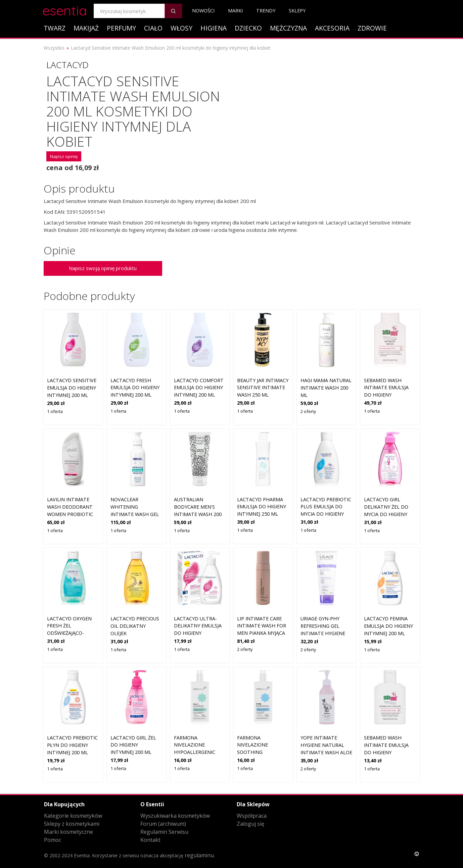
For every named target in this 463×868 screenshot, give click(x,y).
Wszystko (54, 48)
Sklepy (297, 11)
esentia (65, 10)
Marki (235, 11)
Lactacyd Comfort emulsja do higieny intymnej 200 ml (199, 388)
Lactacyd (67, 65)
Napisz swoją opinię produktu (103, 268)
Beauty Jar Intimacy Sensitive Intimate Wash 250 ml (263, 388)
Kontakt (150, 840)
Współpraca (252, 816)
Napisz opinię (64, 156)
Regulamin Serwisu (164, 832)
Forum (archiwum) (163, 824)
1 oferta (55, 411)
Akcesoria (332, 28)
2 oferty (308, 411)
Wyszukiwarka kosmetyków (175, 816)
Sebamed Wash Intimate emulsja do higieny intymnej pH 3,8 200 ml (388, 395)
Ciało (153, 28)
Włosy (181, 28)
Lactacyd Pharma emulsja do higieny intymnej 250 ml (262, 507)
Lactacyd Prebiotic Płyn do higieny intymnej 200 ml (72, 745)
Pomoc (53, 840)
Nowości (203, 11)
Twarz (55, 28)
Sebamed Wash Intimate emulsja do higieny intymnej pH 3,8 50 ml (387, 752)
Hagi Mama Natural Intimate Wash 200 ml (326, 388)
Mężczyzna (288, 28)
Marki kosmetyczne (68, 832)
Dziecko (248, 28)
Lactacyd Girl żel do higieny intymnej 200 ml (133, 745)
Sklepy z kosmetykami (72, 824)
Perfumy (121, 28)
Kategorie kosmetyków (73, 816)
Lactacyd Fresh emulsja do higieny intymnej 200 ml (135, 388)
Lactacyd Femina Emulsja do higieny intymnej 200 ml (388, 626)
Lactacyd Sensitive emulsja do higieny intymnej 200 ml (72, 388)
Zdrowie (372, 28)
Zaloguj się (250, 824)
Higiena (214, 28)
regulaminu (199, 855)
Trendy (266, 11)
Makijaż (86, 28)
